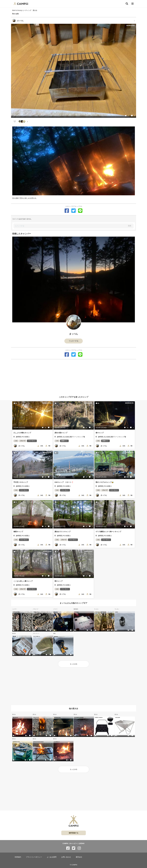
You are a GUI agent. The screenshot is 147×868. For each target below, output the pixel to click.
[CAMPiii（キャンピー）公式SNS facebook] (68, 848)
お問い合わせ (66, 857)
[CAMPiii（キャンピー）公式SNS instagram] (79, 848)
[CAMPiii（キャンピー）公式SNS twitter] (74, 848)
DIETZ (117, 612)
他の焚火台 (73, 708)
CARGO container (99, 717)
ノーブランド (57, 742)
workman (56, 636)
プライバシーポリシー (34, 857)
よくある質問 (52, 857)
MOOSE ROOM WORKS (38, 742)
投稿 (130, 226)
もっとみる (74, 664)
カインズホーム (37, 636)
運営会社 (79, 857)
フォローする (74, 341)
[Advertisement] (73, 377)
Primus (55, 612)
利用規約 (18, 857)
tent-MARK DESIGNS (79, 717)
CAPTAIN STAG (16, 612)
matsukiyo (77, 612)
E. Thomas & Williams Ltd (100, 612)
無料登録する (74, 833)
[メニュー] (133, 4)
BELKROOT (15, 717)
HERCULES (36, 612)
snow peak (118, 717)
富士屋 (14, 636)
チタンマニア (36, 717)
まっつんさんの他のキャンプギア (73, 603)
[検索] (127, 4)
